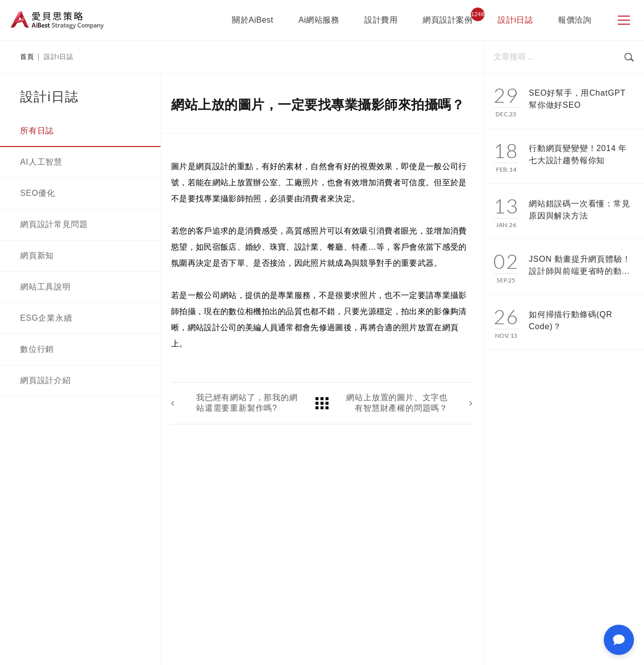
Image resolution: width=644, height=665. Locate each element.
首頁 (27, 57)
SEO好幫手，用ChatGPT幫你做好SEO (577, 99)
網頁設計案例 (448, 20)
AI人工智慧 (41, 162)
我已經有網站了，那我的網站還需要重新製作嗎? (247, 403)
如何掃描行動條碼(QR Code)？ (571, 320)
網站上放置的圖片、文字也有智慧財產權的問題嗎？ (397, 403)
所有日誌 (37, 131)
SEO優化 (38, 193)
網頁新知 (37, 255)
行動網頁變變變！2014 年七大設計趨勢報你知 (578, 154)
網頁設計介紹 (46, 380)
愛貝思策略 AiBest (57, 20)
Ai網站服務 (319, 20)
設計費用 (381, 20)
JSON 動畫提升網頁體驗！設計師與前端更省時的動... (580, 265)
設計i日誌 (515, 20)
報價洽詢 (575, 20)
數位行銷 (37, 349)
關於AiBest (253, 20)
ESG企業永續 (46, 318)
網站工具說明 (46, 287)
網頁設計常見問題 (54, 224)
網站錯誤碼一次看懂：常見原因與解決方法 (580, 210)
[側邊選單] (624, 20)
